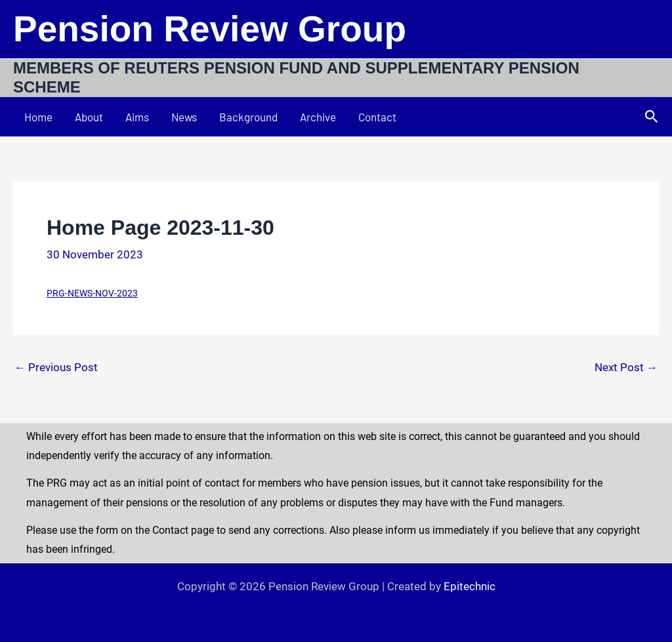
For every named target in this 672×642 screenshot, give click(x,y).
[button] (652, 117)
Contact (377, 117)
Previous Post (56, 368)
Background (248, 117)
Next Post (626, 368)
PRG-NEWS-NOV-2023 (92, 293)
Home (38, 117)
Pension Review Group (210, 29)
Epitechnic (470, 586)
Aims (137, 117)
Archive (318, 117)
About (89, 117)
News (184, 117)
